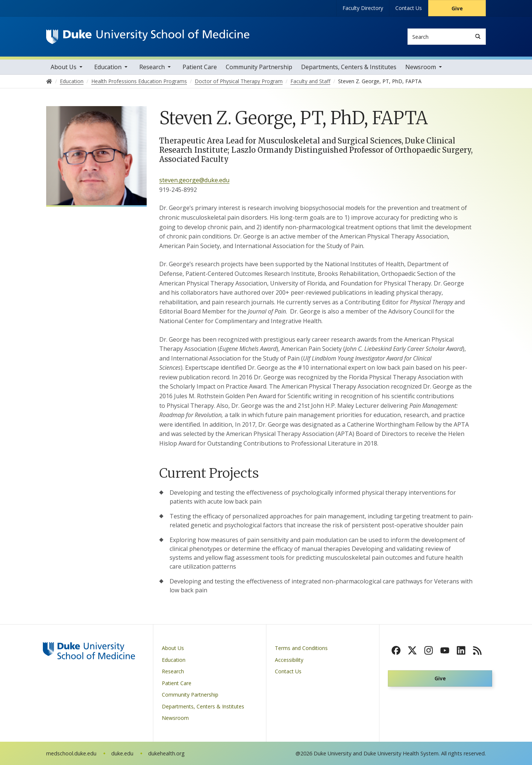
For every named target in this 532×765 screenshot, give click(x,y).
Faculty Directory (363, 8)
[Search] (478, 36)
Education (108, 67)
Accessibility (289, 660)
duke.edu (122, 753)
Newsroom (421, 67)
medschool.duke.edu (71, 753)
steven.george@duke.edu (194, 180)
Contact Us (409, 8)
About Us (64, 67)
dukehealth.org (166, 753)
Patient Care (200, 67)
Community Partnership (259, 67)
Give (457, 8)
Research (152, 67)
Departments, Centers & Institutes (349, 67)
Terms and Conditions (301, 648)
